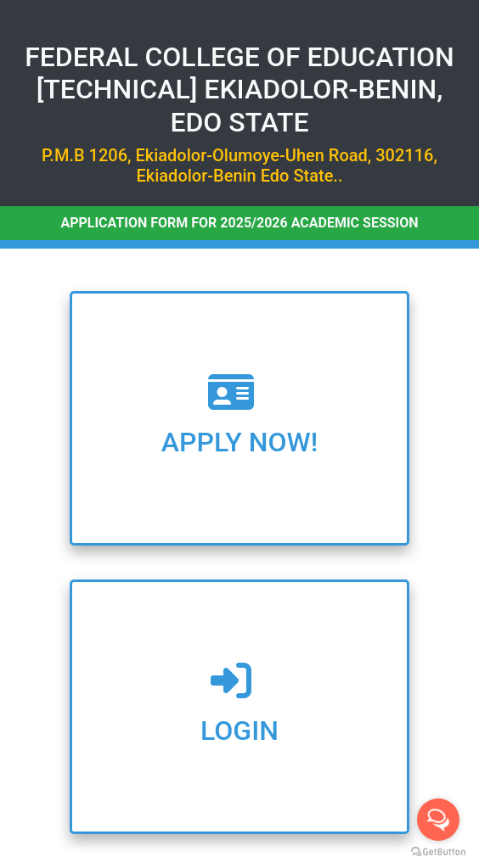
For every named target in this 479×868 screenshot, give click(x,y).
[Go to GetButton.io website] (438, 851)
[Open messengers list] (438, 820)
